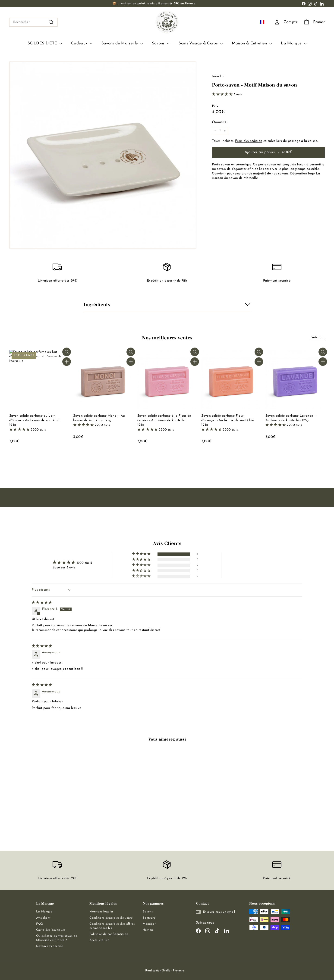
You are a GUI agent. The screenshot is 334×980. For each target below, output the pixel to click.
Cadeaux (82, 44)
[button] (223, 95)
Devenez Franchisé (50, 946)
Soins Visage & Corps (200, 44)
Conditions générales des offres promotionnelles (112, 926)
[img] (42, 603)
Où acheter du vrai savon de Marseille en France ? (57, 938)
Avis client (43, 918)
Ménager (149, 924)
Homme (148, 930)
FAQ (39, 924)
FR (265, 22)
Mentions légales (101, 912)
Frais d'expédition (249, 141)
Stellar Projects (173, 971)
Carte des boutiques (51, 930)
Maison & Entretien (252, 44)
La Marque (294, 44)
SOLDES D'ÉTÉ (45, 44)
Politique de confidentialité (109, 934)
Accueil (216, 76)
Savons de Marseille (122, 44)
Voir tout (318, 337)
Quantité (219, 122)
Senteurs (149, 918)
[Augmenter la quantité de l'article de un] (225, 131)
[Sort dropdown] (52, 590)
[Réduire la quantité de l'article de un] (215, 131)
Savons (161, 44)
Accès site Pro (99, 940)
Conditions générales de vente (111, 918)
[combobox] (33, 22)
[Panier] (314, 22)
